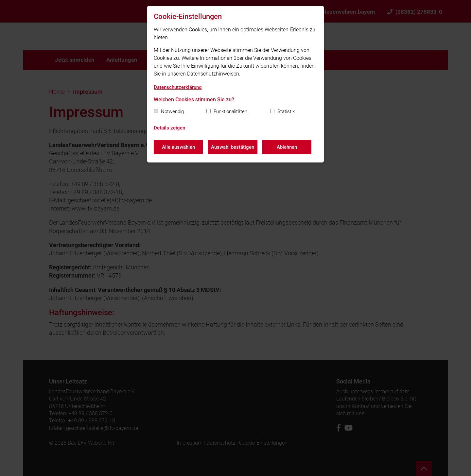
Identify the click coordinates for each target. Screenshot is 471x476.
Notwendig (172, 111)
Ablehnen (287, 147)
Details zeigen (169, 128)
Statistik (286, 111)
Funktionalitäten (230, 111)
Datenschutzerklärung (178, 87)
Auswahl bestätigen (233, 147)
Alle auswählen (178, 147)
